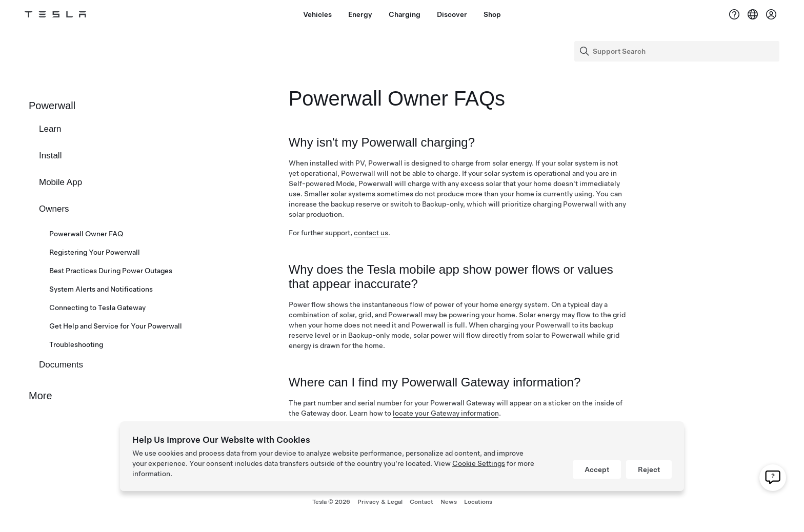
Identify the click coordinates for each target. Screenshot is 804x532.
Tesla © (331, 502)
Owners (54, 209)
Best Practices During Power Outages (111, 271)
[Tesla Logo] (55, 14)
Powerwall (52, 106)
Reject (649, 469)
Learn (50, 129)
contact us (371, 233)
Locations (478, 502)
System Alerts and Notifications (101, 289)
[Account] (771, 14)
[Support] (734, 14)
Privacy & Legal (380, 502)
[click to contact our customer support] (773, 479)
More (41, 396)
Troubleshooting (76, 344)
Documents (61, 365)
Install (50, 156)
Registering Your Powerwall (95, 252)
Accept (597, 469)
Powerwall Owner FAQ (86, 234)
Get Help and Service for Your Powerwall (116, 326)
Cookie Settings (479, 463)
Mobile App (61, 182)
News (449, 502)
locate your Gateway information (446, 413)
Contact (421, 502)
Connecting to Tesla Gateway (97, 308)
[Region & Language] (753, 14)
